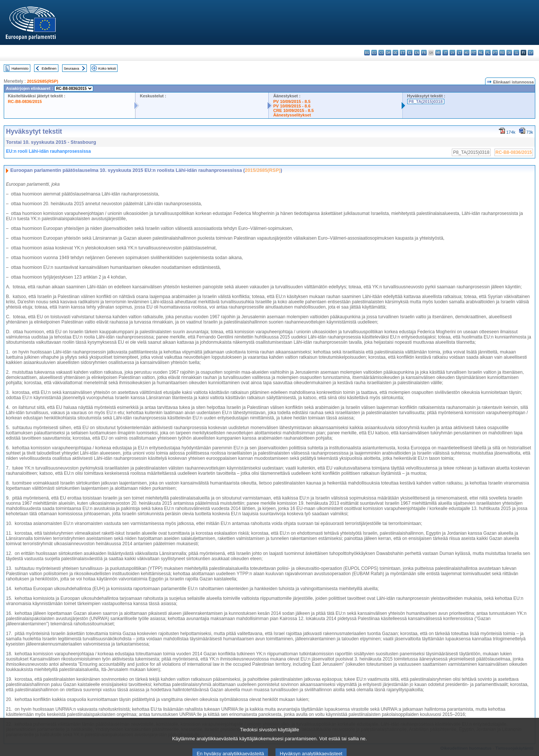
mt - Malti (474, 53)
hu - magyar (467, 53)
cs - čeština (381, 53)
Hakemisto (20, 68)
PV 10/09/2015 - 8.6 (292, 106)
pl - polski (488, 53)
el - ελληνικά (410, 53)
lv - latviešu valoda (452, 53)
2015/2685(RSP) (42, 81)
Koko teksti (107, 68)
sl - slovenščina (516, 53)
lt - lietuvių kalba (459, 53)
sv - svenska (531, 53)
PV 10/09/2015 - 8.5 (292, 101)
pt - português (495, 53)
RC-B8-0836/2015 (25, 101)
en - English (417, 53)
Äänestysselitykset (292, 115)
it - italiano (445, 53)
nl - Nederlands (481, 53)
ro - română (502, 53)
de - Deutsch (395, 53)
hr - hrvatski (438, 53)
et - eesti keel (403, 53)
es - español (374, 53)
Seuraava (71, 68)
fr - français (424, 53)
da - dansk (388, 53)
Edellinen (49, 68)
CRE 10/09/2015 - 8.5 (293, 110)
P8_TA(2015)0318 (426, 101)
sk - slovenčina (509, 53)
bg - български (367, 53)
